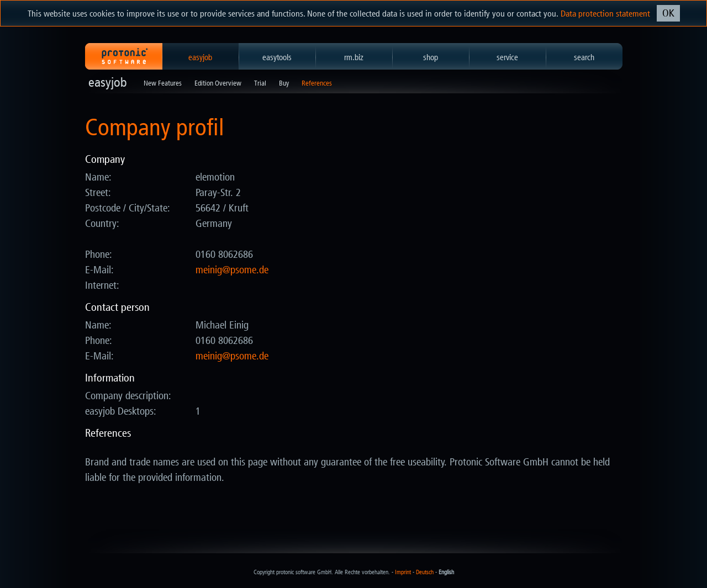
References (317, 83)
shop (431, 57)
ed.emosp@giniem (232, 270)
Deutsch (425, 572)
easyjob (200, 57)
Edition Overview (218, 83)
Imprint (403, 572)
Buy (284, 83)
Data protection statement (605, 14)
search (584, 57)
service (507, 57)
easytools (277, 57)
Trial (260, 83)
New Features (163, 83)
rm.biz (354, 57)
